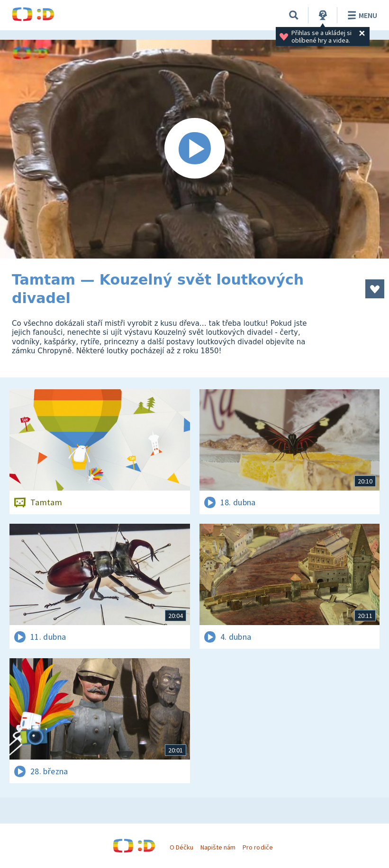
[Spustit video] (194, 149)
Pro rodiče (258, 847)
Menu (361, 15)
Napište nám (218, 847)
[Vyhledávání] (294, 15)
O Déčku (181, 847)
